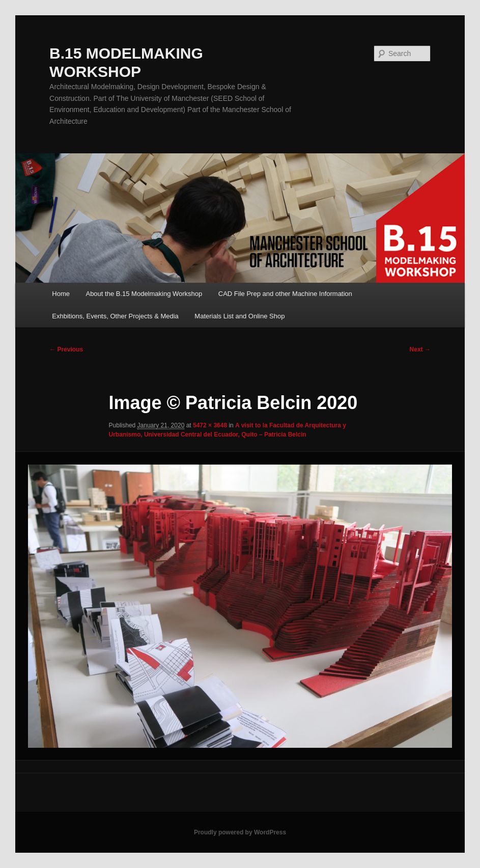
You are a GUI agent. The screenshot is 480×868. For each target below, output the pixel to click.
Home (61, 294)
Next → (420, 349)
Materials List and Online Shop (239, 316)
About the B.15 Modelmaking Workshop (144, 294)
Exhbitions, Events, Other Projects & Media (115, 316)
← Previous (66, 349)
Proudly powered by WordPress (240, 832)
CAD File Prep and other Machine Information (285, 294)
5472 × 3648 (210, 425)
